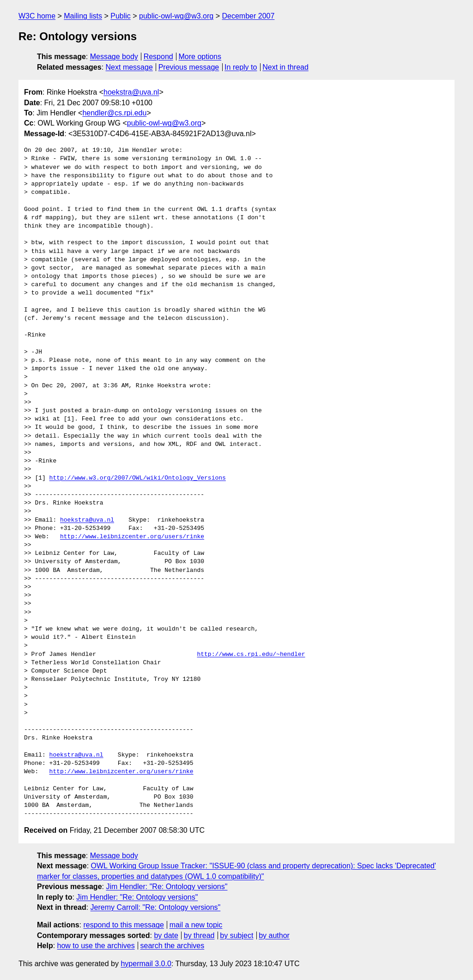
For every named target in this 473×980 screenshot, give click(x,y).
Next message (129, 67)
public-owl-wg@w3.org (176, 16)
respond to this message (123, 925)
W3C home (37, 16)
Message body (114, 57)
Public (121, 16)
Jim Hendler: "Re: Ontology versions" (167, 887)
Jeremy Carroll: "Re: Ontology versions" (156, 907)
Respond (158, 57)
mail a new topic (196, 925)
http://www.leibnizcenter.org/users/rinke (132, 537)
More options (200, 57)
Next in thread (285, 67)
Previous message (189, 67)
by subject (236, 935)
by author (274, 935)
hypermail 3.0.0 (146, 964)
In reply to (241, 67)
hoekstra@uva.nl (131, 92)
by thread (199, 935)
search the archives (173, 946)
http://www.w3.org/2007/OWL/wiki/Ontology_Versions (138, 478)
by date (166, 935)
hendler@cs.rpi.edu (114, 113)
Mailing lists (83, 16)
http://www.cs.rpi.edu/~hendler (251, 655)
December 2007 (248, 16)
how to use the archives (96, 946)
